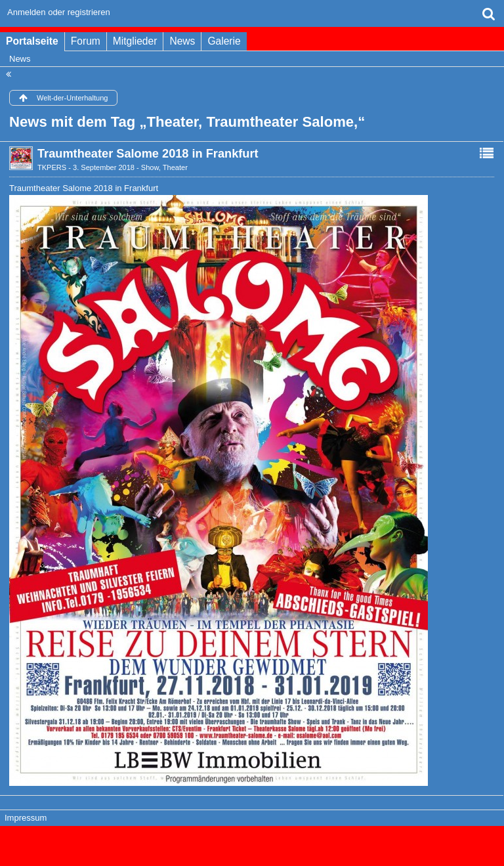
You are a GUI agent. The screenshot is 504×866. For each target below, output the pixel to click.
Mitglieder (135, 41)
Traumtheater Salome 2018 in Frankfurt (148, 154)
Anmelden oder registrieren (59, 12)
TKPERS (52, 167)
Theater (175, 167)
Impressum (26, 818)
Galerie (224, 41)
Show (150, 167)
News (182, 41)
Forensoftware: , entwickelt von (252, 840)
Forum (86, 41)
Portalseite (32, 41)
